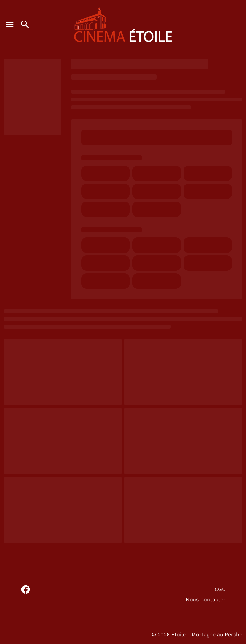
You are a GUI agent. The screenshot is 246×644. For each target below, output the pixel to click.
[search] (25, 24)
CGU (220, 589)
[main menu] (10, 24)
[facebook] (26, 589)
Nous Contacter (206, 600)
